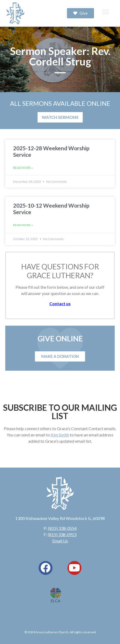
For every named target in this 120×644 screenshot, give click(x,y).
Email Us (60, 541)
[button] (105, 12)
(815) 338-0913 (62, 534)
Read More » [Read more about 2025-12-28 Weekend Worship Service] (23, 168)
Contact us (60, 304)
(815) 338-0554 (62, 528)
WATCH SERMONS (60, 117)
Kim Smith (60, 435)
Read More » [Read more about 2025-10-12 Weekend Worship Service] (23, 225)
